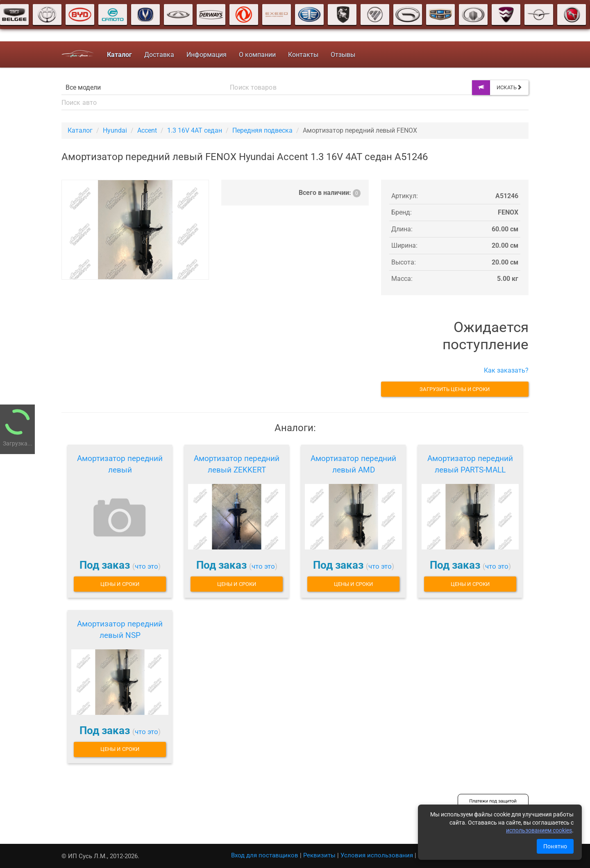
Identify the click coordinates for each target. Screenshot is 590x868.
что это (146, 566)
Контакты (303, 55)
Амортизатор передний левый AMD (353, 464)
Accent (147, 130)
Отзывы (343, 55)
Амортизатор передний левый (120, 464)
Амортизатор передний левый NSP (120, 630)
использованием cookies (539, 830)
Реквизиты (319, 855)
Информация (206, 55)
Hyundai (115, 130)
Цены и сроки (120, 584)
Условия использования (377, 855)
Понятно (555, 846)
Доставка (159, 55)
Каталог (80, 130)
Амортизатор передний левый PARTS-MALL (470, 464)
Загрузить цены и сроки (455, 389)
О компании (257, 55)
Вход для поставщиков (265, 855)
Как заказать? (506, 370)
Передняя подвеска (262, 130)
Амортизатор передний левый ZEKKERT (237, 464)
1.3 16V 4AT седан (195, 130)
